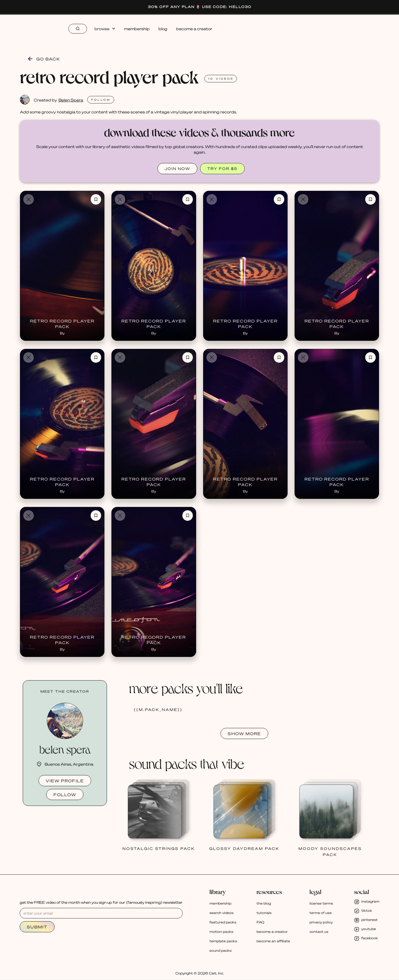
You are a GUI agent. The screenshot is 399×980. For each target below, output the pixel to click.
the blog (264, 903)
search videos (222, 913)
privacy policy (321, 922)
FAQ (260, 922)
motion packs (221, 932)
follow (65, 794)
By (62, 333)
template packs (223, 941)
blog (163, 29)
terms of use (321, 913)
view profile (65, 781)
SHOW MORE (244, 733)
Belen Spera (71, 100)
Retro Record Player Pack (62, 324)
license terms (321, 903)
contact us (319, 932)
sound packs (221, 950)
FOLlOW (101, 100)
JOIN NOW (177, 168)
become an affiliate (273, 941)
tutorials (264, 913)
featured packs (223, 922)
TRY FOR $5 (222, 168)
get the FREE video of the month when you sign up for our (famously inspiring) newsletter (101, 902)
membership (137, 29)
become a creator (194, 29)
